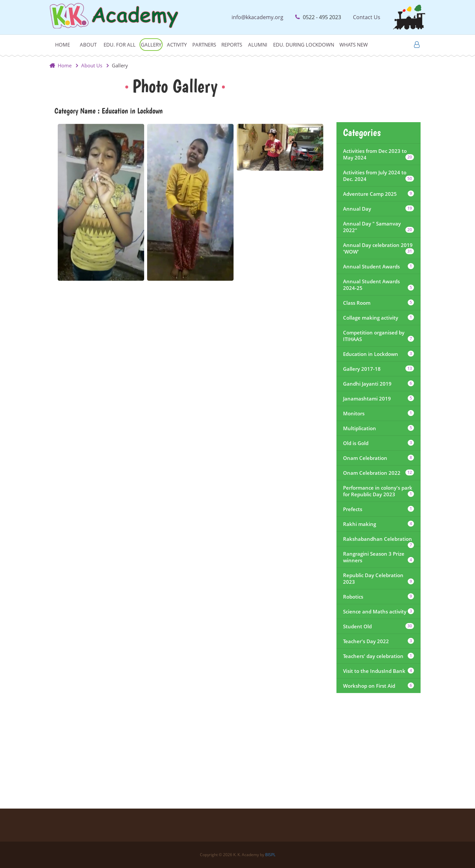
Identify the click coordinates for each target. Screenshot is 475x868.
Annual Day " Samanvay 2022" (379, 227)
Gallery (151, 45)
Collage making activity (379, 318)
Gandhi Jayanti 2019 (379, 384)
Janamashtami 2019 (379, 399)
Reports (232, 45)
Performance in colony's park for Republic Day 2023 (379, 491)
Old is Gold (379, 443)
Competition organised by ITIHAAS (379, 336)
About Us (92, 65)
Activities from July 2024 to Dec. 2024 (379, 176)
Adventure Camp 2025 (379, 194)
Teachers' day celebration (379, 656)
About (88, 45)
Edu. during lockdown (304, 45)
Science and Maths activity (379, 611)
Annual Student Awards (379, 266)
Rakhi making (379, 524)
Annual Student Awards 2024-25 (379, 285)
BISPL (270, 855)
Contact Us (367, 17)
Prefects (379, 509)
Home (63, 45)
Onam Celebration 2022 (379, 473)
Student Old (379, 626)
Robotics (379, 597)
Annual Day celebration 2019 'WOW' (379, 248)
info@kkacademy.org (257, 17)
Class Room (379, 303)
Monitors (379, 413)
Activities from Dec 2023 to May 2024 (379, 154)
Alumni (258, 45)
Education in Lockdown (379, 354)
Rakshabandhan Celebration (379, 541)
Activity (177, 45)
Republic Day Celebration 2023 (379, 578)
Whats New (354, 45)
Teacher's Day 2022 (379, 641)
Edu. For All (120, 45)
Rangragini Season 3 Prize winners (379, 557)
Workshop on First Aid (379, 686)
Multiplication (379, 428)
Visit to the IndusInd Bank (379, 671)
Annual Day (379, 209)
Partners (204, 45)
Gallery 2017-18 (379, 369)
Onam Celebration (379, 458)
